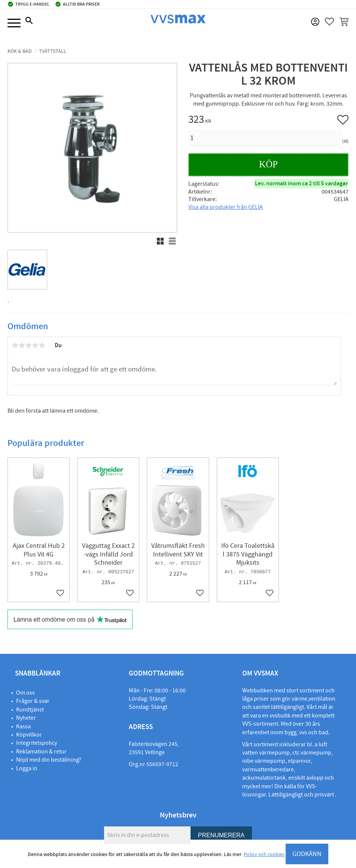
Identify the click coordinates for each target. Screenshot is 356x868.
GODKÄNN (307, 854)
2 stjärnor (22, 345)
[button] (14, 23)
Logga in (27, 768)
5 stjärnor (42, 345)
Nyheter (26, 718)
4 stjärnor (35, 345)
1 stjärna (15, 345)
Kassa (23, 726)
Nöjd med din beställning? (49, 760)
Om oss (25, 693)
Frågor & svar (33, 701)
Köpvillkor (29, 735)
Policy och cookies (264, 855)
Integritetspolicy (36, 743)
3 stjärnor (28, 345)
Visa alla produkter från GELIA (226, 207)
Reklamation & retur (41, 752)
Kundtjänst (30, 710)
